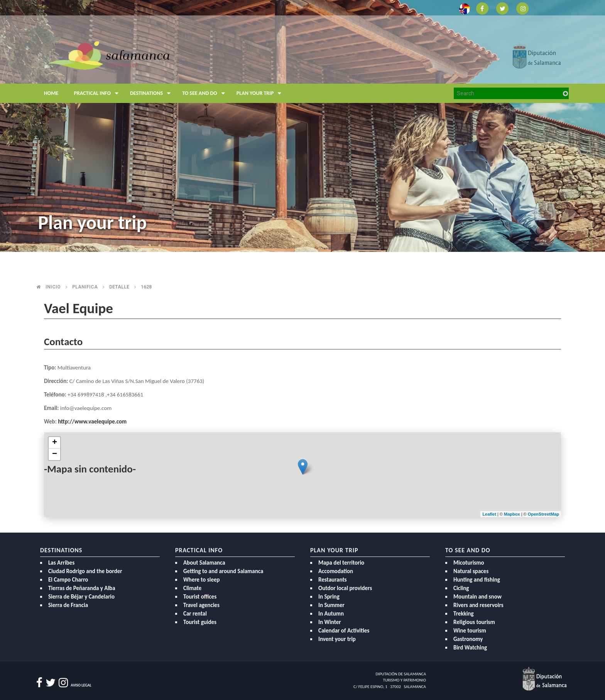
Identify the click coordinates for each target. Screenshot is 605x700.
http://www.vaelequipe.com (92, 422)
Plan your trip (261, 93)
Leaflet (489, 514)
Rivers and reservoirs (478, 605)
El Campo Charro (68, 580)
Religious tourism (474, 622)
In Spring (329, 597)
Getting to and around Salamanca (223, 571)
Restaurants (333, 580)
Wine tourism (470, 631)
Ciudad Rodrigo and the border (85, 571)
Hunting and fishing (477, 580)
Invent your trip (337, 639)
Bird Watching (470, 648)
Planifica (85, 287)
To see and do (205, 93)
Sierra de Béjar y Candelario (81, 597)
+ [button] (55, 443)
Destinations (152, 93)
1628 (146, 287)
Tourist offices (200, 597)
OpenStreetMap (543, 514)
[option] (302, 126)
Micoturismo (469, 563)
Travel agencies (201, 605)
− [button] (55, 454)
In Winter (330, 622)
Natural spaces (471, 571)
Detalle (119, 287)
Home (51, 93)
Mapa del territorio (341, 563)
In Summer (331, 605)
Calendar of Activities (344, 631)
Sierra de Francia (68, 605)
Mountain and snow (477, 597)
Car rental (195, 614)
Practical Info (98, 93)
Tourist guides (200, 622)
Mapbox (513, 514)
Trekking (464, 614)
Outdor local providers (345, 588)
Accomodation (336, 571)
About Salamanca (204, 563)
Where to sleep (202, 580)
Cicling (461, 588)
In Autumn (331, 614)
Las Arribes (61, 563)
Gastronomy (468, 639)
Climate (192, 588)
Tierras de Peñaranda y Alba (82, 588)
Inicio (53, 287)
